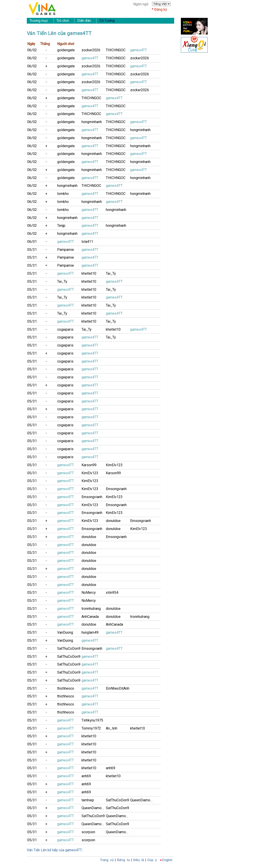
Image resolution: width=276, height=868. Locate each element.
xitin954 (112, 593)
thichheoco (66, 688)
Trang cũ (107, 860)
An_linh (112, 728)
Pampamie (66, 250)
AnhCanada (90, 617)
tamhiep (88, 800)
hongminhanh (92, 122)
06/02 (32, 50)
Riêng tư (123, 860)
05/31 (32, 250)
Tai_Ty (111, 273)
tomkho (63, 194)
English (167, 860)
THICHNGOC (116, 50)
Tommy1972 (91, 728)
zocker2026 (91, 50)
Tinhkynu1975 (92, 720)
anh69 (111, 768)
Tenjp (61, 226)
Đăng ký (161, 9)
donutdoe (113, 521)
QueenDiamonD (142, 800)
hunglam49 (90, 632)
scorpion (88, 832)
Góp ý (152, 860)
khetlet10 (89, 273)
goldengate (66, 50)
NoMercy (89, 593)
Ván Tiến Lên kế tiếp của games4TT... (55, 850)
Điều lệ (139, 860)
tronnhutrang (91, 609)
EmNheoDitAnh (118, 688)
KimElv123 (114, 465)
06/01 (32, 242)
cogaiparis (65, 329)
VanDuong (65, 632)
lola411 (87, 242)
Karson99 (89, 465)
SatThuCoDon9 (69, 648)
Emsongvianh (116, 489)
